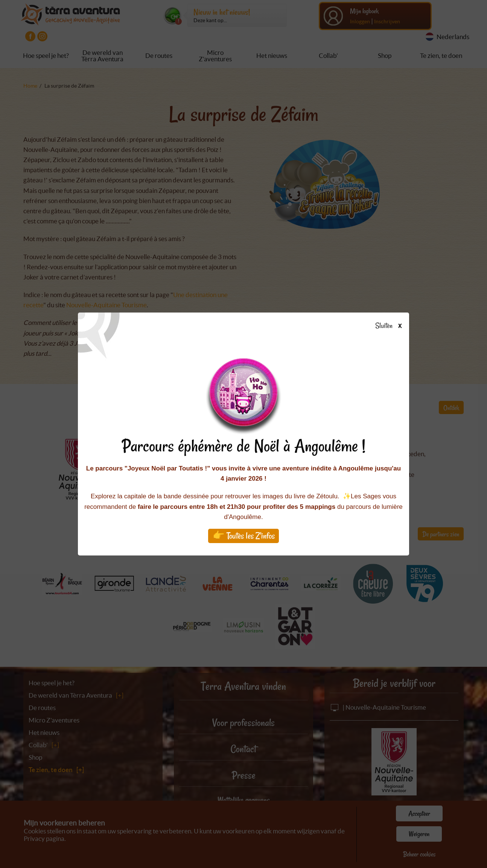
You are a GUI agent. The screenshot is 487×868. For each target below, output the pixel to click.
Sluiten (391, 326)
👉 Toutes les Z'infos (244, 536)
